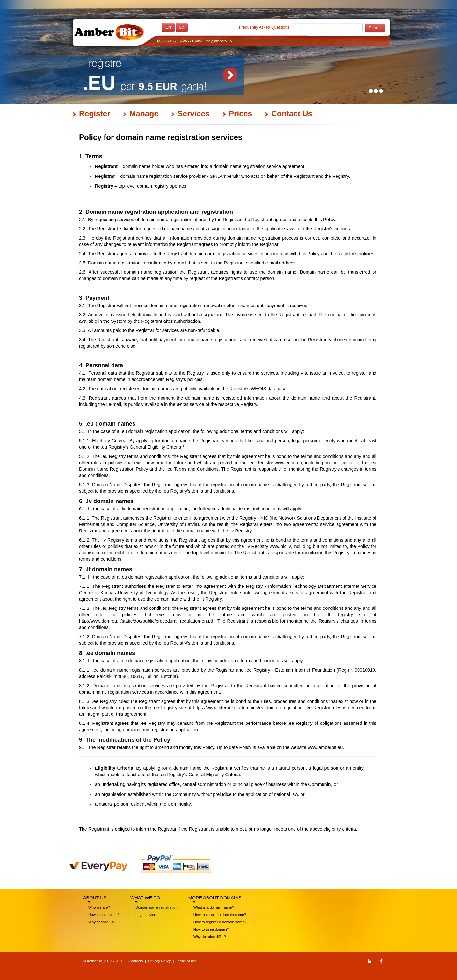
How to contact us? (104, 915)
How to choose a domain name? (220, 915)
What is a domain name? (214, 907)
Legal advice (146, 915)
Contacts (136, 961)
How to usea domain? (211, 929)
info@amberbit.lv (218, 41)
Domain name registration (156, 907)
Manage (144, 114)
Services (194, 114)
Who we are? (99, 907)
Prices (240, 114)
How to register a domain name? (220, 922)
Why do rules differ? (210, 937)
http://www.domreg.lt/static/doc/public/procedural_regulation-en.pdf (147, 621)
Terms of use (186, 961)
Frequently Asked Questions (264, 27)
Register (95, 114)
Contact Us (292, 114)
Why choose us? (102, 922)
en (168, 27)
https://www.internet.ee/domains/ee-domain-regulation (248, 708)
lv (182, 27)
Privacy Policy (159, 961)
